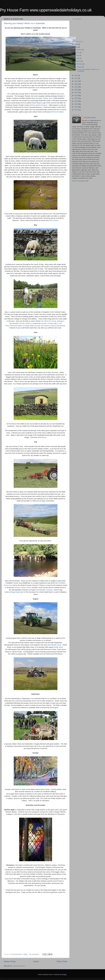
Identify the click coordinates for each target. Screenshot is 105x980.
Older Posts (62, 961)
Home (36, 961)
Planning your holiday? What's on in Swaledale (24, 23)
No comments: (34, 954)
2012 (76, 107)
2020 (76, 84)
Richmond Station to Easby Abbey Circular (25, 326)
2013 (76, 104)
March (78, 61)
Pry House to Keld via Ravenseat (53, 326)
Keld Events (42, 437)
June (78, 52)
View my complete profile (80, 181)
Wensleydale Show (54, 645)
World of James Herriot (23, 588)
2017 (76, 93)
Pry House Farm (90, 118)
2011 (76, 110)
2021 (76, 81)
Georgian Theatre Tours (44, 98)
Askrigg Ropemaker (17, 592)
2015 (76, 98)
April (78, 58)
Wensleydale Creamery (45, 590)
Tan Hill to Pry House (49, 321)
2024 (76, 47)
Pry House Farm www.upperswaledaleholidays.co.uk (46, 10)
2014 (76, 101)
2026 (76, 44)
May (78, 55)
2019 (76, 87)
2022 (76, 78)
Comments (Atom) (19, 966)
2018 (76, 90)
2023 (76, 75)
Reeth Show (58, 647)
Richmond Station (57, 112)
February (79, 64)
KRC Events (54, 220)
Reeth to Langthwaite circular (36, 323)
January (79, 67)
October (79, 50)
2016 (76, 95)
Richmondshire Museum (39, 105)
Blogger (64, 975)
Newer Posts (10, 961)
